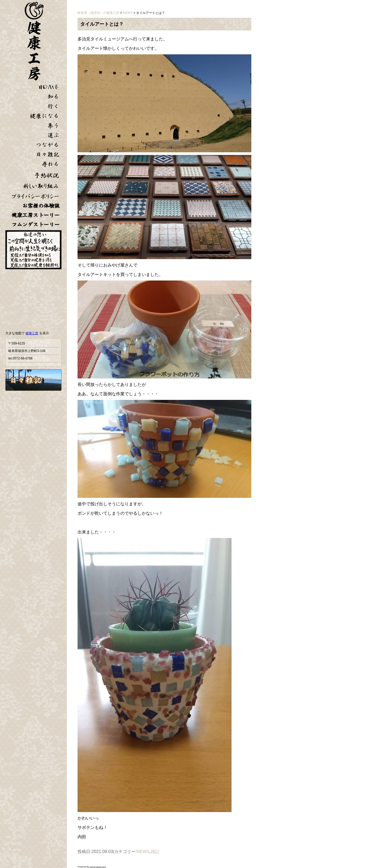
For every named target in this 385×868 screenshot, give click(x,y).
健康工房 (32, 333)
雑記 (155, 852)
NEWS (143, 852)
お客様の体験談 (41, 206)
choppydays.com (98, 867)
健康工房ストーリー (36, 215)
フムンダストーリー (36, 224)
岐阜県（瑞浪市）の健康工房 (98, 13)
